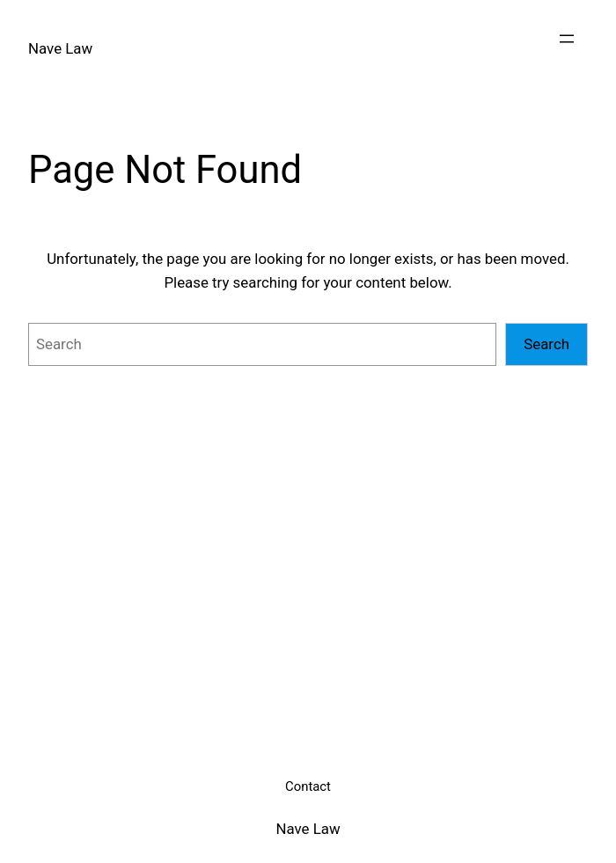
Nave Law (60, 48)
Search (546, 344)
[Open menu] (567, 39)
